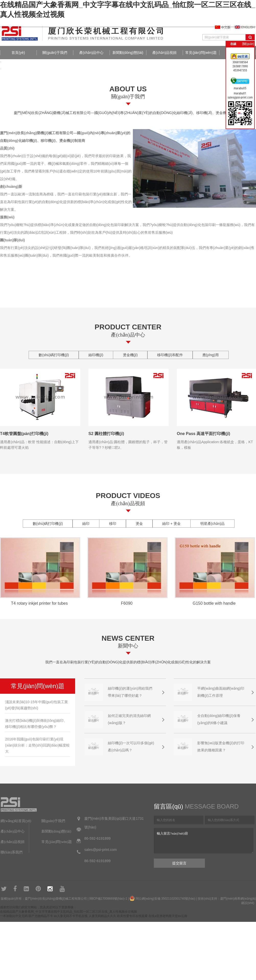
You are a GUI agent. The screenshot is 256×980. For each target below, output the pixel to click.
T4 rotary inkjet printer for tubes (39, 603)
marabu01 (240, 93)
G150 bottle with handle (214, 603)
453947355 (240, 70)
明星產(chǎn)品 (213, 524)
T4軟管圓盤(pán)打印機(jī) (24, 434)
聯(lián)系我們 (11, 852)
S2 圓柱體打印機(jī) (106, 434)
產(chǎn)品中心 (91, 53)
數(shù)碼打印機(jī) (54, 355)
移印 (113, 524)
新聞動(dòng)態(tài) (128, 53)
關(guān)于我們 (55, 53)
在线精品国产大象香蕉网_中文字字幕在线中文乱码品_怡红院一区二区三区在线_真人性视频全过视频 (68, 912)
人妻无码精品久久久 (102, 916)
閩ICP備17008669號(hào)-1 (108, 899)
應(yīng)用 (211, 355)
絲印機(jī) (96, 355)
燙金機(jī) (130, 355)
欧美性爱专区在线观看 (132, 916)
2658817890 (240, 66)
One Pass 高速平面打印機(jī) (203, 434)
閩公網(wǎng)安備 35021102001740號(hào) (166, 899)
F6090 (127, 603)
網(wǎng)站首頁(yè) (16, 821)
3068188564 (240, 62)
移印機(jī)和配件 (170, 355)
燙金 (139, 524)
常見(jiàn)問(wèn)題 (201, 53)
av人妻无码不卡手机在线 (71, 916)
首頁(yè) (18, 53)
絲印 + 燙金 (171, 524)
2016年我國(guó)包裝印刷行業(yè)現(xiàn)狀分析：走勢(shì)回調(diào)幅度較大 (37, 745)
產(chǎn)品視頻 (165, 53)
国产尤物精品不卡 (41, 916)
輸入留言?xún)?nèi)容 (204, 841)
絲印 (86, 524)
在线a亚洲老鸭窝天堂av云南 (168, 916)
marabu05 (240, 88)
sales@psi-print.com (240, 97)
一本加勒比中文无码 (14, 916)
